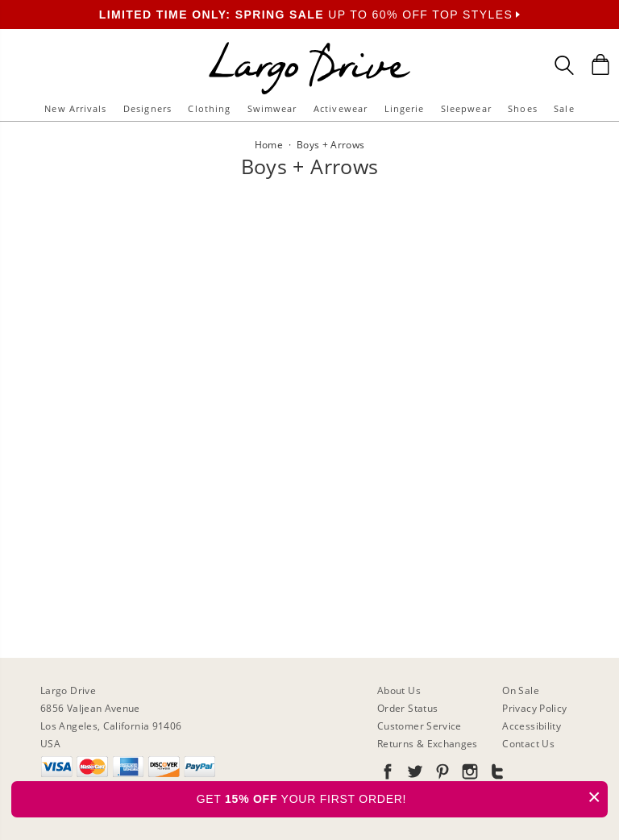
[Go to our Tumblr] (496, 774)
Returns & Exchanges (428, 744)
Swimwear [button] (272, 108)
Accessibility (532, 726)
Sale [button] (564, 108)
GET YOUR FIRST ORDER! (402, 797)
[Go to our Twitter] (413, 774)
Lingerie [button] (405, 108)
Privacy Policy (534, 708)
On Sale (521, 690)
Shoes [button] (523, 108)
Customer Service (420, 726)
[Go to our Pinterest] (441, 774)
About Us (399, 690)
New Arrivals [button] (75, 108)
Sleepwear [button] (466, 108)
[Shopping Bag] (600, 64)
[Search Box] (564, 65)
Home (269, 145)
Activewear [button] (341, 108)
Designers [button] (147, 108)
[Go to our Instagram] (468, 774)
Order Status (407, 708)
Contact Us (528, 744)
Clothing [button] (209, 108)
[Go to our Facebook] (388, 774)
